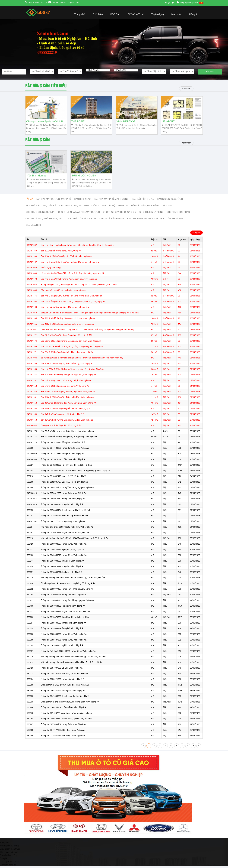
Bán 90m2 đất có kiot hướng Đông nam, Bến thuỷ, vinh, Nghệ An (71, 343)
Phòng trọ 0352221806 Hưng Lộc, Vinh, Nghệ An (63, 681)
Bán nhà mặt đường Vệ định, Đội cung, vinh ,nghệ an (65, 309)
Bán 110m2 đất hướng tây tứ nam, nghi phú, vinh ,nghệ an (68, 393)
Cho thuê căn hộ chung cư (120, 214)
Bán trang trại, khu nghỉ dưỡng (79, 207)
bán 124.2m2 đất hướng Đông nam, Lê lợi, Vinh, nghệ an (67, 421)
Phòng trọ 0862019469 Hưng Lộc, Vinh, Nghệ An (63, 500)
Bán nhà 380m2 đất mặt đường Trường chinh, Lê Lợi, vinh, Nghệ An (72, 371)
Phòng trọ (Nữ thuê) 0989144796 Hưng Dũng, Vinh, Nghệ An (68, 653)
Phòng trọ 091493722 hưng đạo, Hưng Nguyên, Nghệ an (66, 715)
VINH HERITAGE (126, 122)
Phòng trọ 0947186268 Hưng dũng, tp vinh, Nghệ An (65, 450)
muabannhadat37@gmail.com (65, 2)
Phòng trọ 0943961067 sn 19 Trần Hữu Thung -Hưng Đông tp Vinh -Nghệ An (75, 472)
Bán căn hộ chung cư (115, 207)
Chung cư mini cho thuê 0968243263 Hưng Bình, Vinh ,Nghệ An (70, 703)
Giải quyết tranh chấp (10, 863)
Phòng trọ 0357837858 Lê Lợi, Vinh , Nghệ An (62, 670)
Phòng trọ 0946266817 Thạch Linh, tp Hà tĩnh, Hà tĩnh (65, 613)
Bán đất (167, 207)
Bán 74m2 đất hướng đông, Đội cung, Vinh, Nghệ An (65, 388)
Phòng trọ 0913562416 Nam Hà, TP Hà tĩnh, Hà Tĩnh (64, 478)
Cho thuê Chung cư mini (40, 214)
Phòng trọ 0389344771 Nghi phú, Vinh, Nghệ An (62, 551)
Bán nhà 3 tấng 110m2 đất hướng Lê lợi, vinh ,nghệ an (66, 382)
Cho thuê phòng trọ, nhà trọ (146, 220)
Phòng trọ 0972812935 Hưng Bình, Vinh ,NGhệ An (63, 495)
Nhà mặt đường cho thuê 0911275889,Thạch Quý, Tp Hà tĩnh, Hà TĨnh (73, 579)
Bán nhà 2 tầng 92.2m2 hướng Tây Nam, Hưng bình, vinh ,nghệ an (71, 297)
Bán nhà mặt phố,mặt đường (111, 201)
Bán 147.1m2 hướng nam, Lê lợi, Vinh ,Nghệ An (63, 416)
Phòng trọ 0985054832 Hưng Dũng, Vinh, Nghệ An (64, 636)
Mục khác (176, 14)
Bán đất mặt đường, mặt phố (53, 201)
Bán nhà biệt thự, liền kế (41, 207)
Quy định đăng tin (8, 866)
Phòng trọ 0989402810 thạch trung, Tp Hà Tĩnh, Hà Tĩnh (66, 720)
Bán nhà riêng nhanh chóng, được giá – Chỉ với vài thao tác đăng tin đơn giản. (77, 247)
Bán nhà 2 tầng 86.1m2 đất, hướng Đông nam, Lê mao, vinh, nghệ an (73, 303)
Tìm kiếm (210, 72)
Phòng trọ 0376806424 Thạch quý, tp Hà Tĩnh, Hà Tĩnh (66, 512)
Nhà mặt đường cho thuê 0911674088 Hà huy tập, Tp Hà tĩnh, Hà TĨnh (73, 658)
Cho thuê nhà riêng (151, 214)
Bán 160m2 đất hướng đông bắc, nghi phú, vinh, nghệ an (67, 326)
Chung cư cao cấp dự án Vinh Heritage (46, 122)
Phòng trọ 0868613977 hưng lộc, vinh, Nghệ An (62, 568)
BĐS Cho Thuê (136, 14)
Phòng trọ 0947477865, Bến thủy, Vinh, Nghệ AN (63, 732)
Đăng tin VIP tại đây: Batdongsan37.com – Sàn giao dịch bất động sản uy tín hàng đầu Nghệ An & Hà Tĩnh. (90, 314)
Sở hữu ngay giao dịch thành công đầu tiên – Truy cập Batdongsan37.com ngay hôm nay (82, 359)
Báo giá (3, 860)
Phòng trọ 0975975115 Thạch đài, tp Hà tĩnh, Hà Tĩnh (65, 534)
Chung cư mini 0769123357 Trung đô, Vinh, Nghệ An (65, 687)
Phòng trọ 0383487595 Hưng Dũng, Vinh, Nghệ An (64, 641)
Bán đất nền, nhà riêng (145, 207)
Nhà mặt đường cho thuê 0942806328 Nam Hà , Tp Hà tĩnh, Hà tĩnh (72, 664)
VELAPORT (168, 122)
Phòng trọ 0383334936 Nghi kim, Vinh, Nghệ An (62, 647)
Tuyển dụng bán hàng (51, 269)
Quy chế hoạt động (9, 857)
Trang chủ (80, 14)
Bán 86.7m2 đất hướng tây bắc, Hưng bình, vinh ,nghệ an (68, 433)
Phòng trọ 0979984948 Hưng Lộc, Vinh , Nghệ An (63, 596)
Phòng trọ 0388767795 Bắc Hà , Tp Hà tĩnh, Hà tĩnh (64, 675)
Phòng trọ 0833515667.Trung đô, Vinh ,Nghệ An (62, 455)
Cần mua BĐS (33, 227)
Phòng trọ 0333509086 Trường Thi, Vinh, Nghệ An (63, 625)
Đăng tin (194, 14)
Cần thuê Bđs (175, 220)
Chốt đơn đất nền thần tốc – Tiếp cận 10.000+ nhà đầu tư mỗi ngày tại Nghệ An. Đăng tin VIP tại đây (87, 331)
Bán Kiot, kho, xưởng (170, 201)
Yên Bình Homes (37, 177)
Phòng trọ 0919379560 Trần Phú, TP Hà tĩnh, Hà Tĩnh (65, 619)
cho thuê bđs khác (178, 214)
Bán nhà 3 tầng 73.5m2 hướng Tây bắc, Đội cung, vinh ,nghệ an (70, 264)
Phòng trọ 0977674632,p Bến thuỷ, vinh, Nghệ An (63, 461)
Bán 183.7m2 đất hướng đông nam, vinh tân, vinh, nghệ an (68, 320)
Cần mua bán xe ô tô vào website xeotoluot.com (63, 292)
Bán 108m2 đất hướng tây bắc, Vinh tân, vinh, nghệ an (66, 258)
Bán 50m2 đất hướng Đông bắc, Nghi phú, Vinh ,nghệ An (67, 354)
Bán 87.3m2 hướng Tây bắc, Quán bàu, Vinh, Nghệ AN (66, 337)
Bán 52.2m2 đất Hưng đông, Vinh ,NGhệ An (61, 252)
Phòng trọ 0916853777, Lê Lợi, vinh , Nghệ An (62, 574)
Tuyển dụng (157, 14)
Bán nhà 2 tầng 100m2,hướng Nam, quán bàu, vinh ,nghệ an (69, 281)
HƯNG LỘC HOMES (84, 177)
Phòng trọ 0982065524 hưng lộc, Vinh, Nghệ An (62, 506)
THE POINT (78, 122)
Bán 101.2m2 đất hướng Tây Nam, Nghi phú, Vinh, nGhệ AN (69, 405)
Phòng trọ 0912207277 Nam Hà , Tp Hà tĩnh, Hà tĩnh (65, 517)
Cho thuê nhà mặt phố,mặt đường (79, 214)
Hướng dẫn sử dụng (9, 847)
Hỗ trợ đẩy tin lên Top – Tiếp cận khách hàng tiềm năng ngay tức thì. (73, 275)
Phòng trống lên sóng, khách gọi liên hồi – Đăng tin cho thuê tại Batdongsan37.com (79, 286)
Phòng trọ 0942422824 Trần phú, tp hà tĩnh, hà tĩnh (64, 444)
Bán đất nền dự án (143, 201)
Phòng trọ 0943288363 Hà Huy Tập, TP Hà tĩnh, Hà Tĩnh (66, 467)
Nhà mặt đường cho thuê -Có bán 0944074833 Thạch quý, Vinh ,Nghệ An (74, 540)
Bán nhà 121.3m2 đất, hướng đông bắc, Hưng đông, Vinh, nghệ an (72, 348)
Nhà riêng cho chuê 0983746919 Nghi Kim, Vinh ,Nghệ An (67, 529)
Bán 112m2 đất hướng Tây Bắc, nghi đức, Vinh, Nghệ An (67, 399)
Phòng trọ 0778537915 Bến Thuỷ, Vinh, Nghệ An (63, 737)
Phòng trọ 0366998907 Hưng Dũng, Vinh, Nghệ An (64, 546)
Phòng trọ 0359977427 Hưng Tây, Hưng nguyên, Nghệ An (67, 591)
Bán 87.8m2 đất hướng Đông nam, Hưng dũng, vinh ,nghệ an (69, 438)
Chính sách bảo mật (9, 854)
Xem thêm (186, 89)
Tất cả (29, 201)
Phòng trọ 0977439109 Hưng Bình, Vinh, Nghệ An (63, 726)
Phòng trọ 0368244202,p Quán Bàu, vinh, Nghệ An (64, 709)
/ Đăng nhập (193, 3)
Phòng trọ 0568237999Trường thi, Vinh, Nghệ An (63, 692)
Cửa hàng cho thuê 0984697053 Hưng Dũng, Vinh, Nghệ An (68, 585)
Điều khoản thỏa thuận (10, 850)
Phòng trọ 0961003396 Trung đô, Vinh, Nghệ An (62, 562)
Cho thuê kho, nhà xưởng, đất (44, 220)
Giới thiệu (98, 14)
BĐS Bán (115, 14)
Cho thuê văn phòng (112, 220)
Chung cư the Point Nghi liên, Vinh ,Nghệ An (61, 427)
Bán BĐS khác (82, 201)
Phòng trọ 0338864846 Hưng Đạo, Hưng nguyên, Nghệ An (67, 602)
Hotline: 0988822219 (37, 2)
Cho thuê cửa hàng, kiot (81, 220)
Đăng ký (184, 3)
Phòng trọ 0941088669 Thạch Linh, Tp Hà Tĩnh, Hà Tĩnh (66, 698)
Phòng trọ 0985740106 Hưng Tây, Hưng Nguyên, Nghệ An (67, 489)
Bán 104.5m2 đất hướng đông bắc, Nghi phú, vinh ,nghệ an (68, 376)
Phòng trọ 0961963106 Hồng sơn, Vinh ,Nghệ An (63, 608)
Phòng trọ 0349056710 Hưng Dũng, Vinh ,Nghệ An (64, 557)
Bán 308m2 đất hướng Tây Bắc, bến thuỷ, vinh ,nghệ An (67, 365)
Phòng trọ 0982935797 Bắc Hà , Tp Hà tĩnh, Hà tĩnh (64, 484)
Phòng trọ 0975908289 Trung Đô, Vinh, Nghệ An (62, 630)
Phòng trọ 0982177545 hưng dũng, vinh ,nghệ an (63, 523)
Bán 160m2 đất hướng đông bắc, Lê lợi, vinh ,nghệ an (66, 410)
